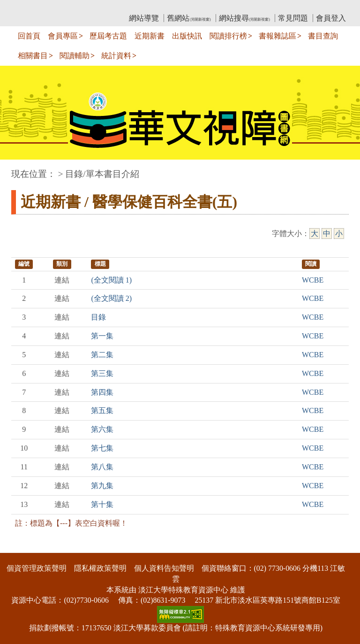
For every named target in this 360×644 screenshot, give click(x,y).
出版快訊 (187, 36)
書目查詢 (323, 36)
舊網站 (189, 18)
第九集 (102, 486)
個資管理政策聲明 (37, 568)
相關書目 (33, 56)
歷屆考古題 (108, 36)
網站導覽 (144, 18)
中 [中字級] (327, 234)
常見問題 (293, 18)
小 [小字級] (339, 234)
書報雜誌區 (277, 36)
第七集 (102, 448)
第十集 (102, 504)
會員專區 (63, 36)
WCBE (313, 280)
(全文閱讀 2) (111, 298)
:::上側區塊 (29, 7)
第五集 (102, 410)
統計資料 (116, 56)
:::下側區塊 (18, 547)
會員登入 (331, 18)
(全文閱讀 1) (111, 280)
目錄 (98, 317)
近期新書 (150, 36)
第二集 (102, 355)
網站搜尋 (244, 18)
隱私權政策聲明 (100, 568)
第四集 (102, 392)
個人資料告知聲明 (164, 568)
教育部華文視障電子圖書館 (94, 7)
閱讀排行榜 (228, 36)
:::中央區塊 (18, 169)
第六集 (102, 429)
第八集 (102, 467)
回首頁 (29, 36)
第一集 (102, 336)
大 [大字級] (315, 234)
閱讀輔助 (75, 56)
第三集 (102, 373)
